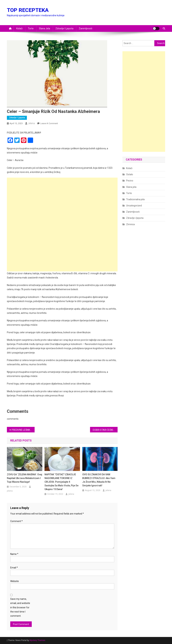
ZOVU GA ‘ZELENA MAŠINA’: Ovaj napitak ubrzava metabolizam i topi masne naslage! (25, 478)
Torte (31, 28)
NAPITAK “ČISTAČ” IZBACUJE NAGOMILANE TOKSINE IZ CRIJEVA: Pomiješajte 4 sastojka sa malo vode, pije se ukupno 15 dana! (61, 482)
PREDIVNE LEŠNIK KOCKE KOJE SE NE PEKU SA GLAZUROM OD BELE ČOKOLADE (23, 430)
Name (14, 554)
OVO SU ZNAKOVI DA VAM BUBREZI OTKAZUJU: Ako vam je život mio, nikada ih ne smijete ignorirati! (99, 480)
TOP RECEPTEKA (28, 10)
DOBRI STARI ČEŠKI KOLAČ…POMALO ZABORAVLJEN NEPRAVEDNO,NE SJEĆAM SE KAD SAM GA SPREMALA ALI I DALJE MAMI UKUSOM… (105, 430)
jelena (31, 123)
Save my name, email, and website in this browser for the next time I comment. (20, 607)
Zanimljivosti (85, 28)
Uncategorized (134, 206)
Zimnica (130, 224)
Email (14, 568)
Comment (16, 521)
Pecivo (130, 181)
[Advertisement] (62, 201)
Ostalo (130, 174)
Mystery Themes (37, 640)
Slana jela (45, 28)
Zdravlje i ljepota (64, 28)
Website (15, 581)
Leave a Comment (49, 123)
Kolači (19, 28)
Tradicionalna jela (135, 199)
